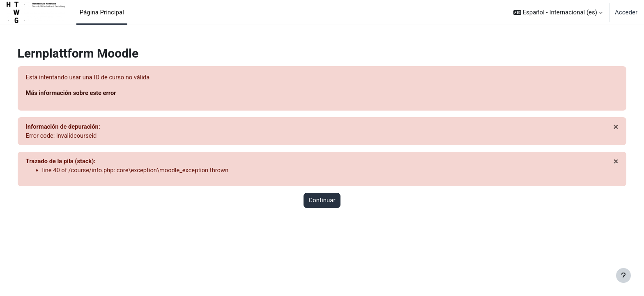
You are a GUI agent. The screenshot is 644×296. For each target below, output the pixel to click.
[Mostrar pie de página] (623, 275)
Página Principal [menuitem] (102, 12)
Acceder (626, 12)
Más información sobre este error (84, 93)
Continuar (322, 201)
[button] (558, 12)
